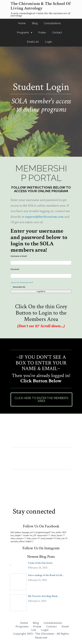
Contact (57, 33)
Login (49, 42)
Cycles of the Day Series (40, 563)
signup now (15, 282)
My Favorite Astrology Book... (44, 596)
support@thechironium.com (44, 217)
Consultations (52, 23)
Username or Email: (19, 256)
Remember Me (18, 287)
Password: (15, 269)
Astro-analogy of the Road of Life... (46, 575)
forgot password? (27, 282)
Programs (23, 33)
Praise (42, 33)
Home (22, 23)
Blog (35, 23)
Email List (33, 42)
